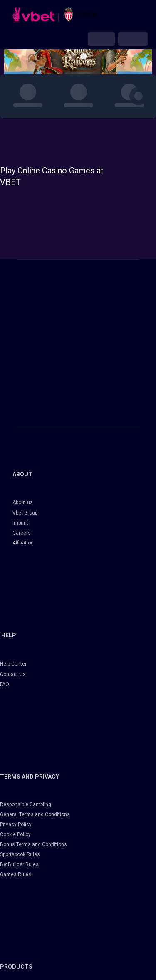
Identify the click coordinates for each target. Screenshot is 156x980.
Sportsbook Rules (20, 854)
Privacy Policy (16, 824)
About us (23, 502)
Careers (22, 533)
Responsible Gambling (26, 804)
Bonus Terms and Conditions (33, 844)
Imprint (20, 523)
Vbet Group (25, 513)
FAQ (5, 684)
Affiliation (23, 543)
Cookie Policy (15, 834)
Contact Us (13, 674)
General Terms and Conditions (35, 814)
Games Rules (16, 874)
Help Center (13, 664)
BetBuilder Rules (19, 864)
